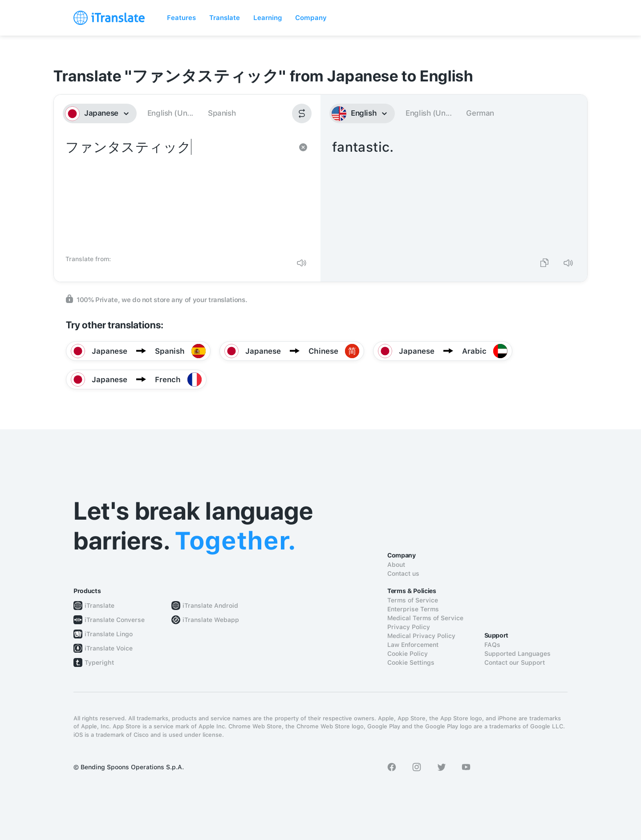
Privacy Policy (409, 627)
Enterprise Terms (413, 609)
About (396, 565)
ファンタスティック (178, 194)
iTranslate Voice (109, 648)
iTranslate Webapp (211, 620)
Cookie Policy (408, 654)
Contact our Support (515, 662)
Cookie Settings (411, 662)
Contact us (403, 573)
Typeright (99, 662)
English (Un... (170, 113)
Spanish (222, 113)
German (480, 113)
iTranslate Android (210, 606)
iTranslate (99, 606)
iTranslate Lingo (109, 634)
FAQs (492, 645)
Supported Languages (517, 654)
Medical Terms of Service (425, 618)
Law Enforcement (413, 645)
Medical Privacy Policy (421, 636)
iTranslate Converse (115, 620)
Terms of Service (413, 600)
